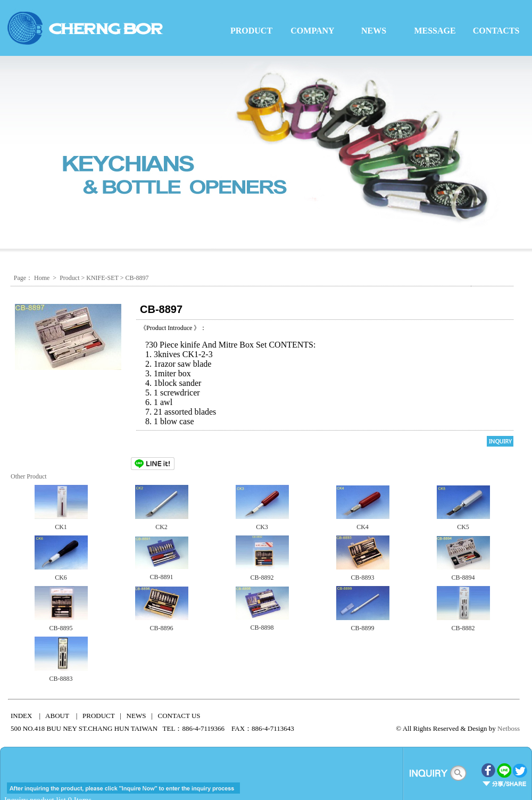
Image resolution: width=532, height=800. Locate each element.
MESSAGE (435, 31)
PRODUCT (251, 31)
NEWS (374, 31)
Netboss (509, 728)
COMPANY (312, 31)
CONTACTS (496, 31)
